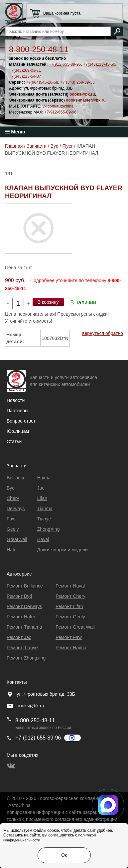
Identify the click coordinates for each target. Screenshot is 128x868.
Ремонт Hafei (21, 617)
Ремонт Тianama (24, 627)
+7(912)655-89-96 (65, 64)
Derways (16, 509)
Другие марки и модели (63, 550)
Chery (13, 498)
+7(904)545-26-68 (42, 82)
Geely (13, 529)
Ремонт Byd (19, 596)
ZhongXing (49, 529)
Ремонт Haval (70, 586)
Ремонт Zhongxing (26, 658)
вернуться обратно (103, 333)
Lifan (42, 498)
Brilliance (16, 478)
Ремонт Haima (71, 648)
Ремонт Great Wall (75, 627)
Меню (15, 132)
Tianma (45, 509)
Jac (41, 488)
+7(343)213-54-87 (25, 76)
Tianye (44, 519)
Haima (44, 478)
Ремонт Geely (70, 617)
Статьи (14, 441)
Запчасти (37, 146)
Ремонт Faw (68, 637)
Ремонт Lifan (69, 606)
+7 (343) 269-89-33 (78, 82)
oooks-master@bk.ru (86, 100)
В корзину (48, 302)
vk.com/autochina (58, 106)
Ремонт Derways (24, 606)
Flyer (68, 146)
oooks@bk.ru (82, 94)
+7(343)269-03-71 (25, 70)
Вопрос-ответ (21, 421)
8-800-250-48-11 (39, 49)
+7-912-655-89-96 (61, 112)
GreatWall (17, 539)
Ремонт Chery (70, 596)
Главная (14, 146)
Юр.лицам (18, 431)
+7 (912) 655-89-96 (38, 738)
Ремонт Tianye (22, 648)
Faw (11, 519)
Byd (55, 146)
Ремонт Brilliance (25, 586)
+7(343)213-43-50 (99, 64)
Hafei (12, 550)
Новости (16, 400)
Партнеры (17, 411)
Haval (43, 539)
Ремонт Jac (19, 637)
